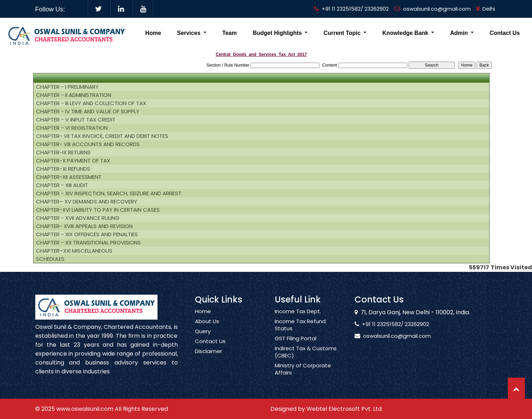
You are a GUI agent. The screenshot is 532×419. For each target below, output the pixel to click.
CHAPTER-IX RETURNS (63, 152)
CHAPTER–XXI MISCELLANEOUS (74, 251)
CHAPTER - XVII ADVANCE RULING (78, 218)
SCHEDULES (50, 259)
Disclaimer (208, 359)
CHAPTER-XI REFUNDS (63, 169)
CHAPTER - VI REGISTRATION (72, 128)
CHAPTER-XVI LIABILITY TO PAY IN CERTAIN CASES (98, 210)
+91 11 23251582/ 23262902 (352, 9)
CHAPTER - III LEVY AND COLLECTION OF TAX (91, 103)
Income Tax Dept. (298, 320)
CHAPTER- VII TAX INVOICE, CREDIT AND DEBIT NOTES (102, 136)
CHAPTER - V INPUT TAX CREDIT (76, 120)
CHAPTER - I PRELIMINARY (67, 87)
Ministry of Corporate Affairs (303, 377)
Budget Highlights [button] (278, 33)
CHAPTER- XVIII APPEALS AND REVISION (84, 226)
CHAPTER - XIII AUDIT (62, 185)
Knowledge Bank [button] (406, 33)
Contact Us (505, 33)
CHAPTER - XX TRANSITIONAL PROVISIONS (88, 243)
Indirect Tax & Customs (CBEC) (306, 360)
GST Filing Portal (296, 347)
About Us (207, 330)
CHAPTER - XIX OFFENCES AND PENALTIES (87, 234)
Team (230, 33)
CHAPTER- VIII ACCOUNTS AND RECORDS (88, 144)
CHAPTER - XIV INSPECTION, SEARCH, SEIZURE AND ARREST (109, 193)
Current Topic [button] (343, 33)
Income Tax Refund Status (300, 333)
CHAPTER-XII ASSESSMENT (69, 177)
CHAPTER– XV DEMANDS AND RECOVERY (87, 202)
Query (203, 340)
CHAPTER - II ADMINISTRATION (74, 95)
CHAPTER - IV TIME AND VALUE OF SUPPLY (88, 112)
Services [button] (190, 33)
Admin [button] (460, 33)
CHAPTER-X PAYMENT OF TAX (73, 161)
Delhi (486, 9)
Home (153, 33)
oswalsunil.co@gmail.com (433, 9)
